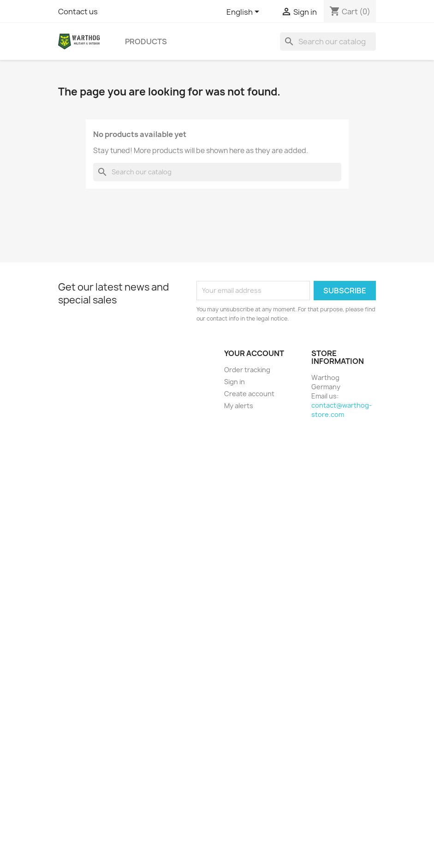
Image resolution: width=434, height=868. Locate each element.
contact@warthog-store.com (342, 410)
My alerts (239, 406)
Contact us (78, 12)
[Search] (328, 42)
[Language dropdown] (244, 12)
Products (146, 42)
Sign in (235, 382)
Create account (249, 394)
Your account (254, 353)
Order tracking (247, 370)
